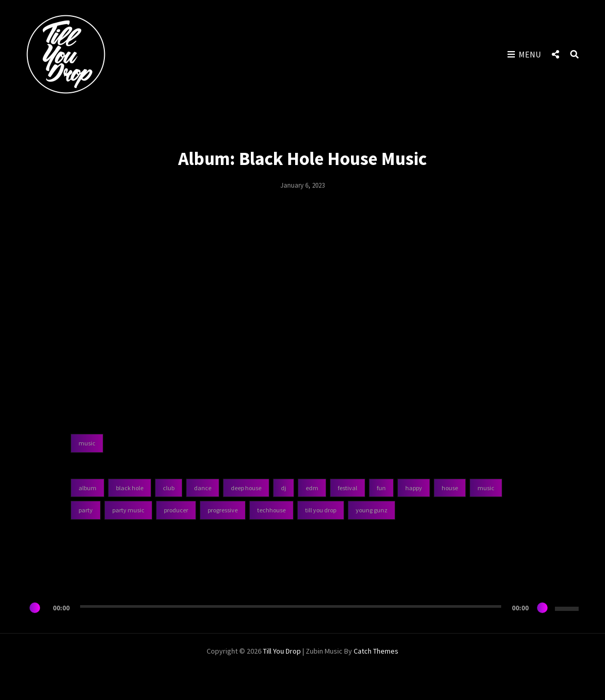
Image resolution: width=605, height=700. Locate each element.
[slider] (291, 606)
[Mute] (542, 608)
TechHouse (271, 510)
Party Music (128, 510)
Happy (414, 488)
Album (87, 488)
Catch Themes (376, 651)
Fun (381, 488)
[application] (302, 608)
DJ (284, 488)
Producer (176, 510)
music (87, 443)
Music (486, 488)
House (450, 488)
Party (86, 510)
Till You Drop (321, 510)
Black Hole (130, 488)
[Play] (35, 608)
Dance (203, 488)
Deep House (246, 488)
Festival (348, 488)
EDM (312, 488)
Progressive (223, 510)
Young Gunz (372, 510)
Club (169, 488)
